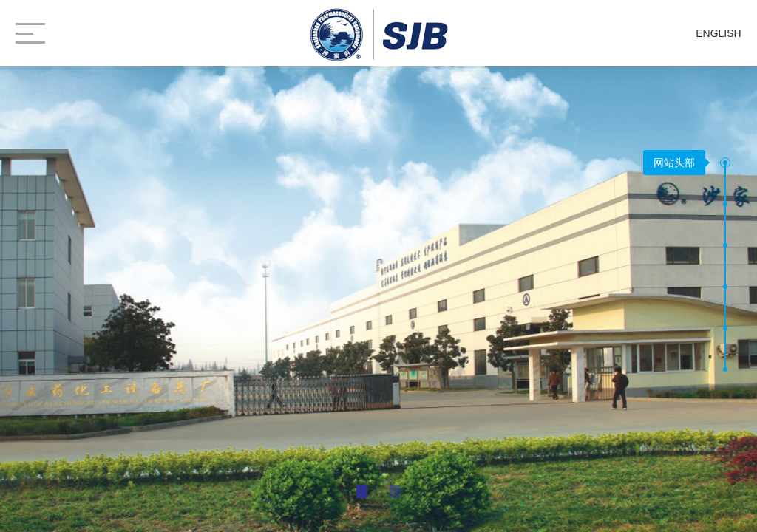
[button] (725, 163)
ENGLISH (718, 33)
